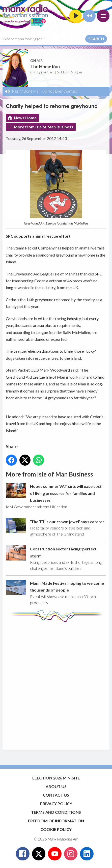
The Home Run (45, 67)
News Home (25, 118)
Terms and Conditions (56, 812)
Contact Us (56, 795)
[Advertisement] (56, 684)
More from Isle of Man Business (44, 127)
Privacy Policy (56, 804)
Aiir (75, 839)
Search (96, 39)
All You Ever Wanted (60, 91)
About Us (56, 786)
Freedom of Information (56, 821)
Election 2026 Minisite (56, 778)
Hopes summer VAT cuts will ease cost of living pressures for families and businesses (66, 493)
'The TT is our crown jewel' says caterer (67, 522)
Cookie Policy (56, 829)
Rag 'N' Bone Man (26, 91)
